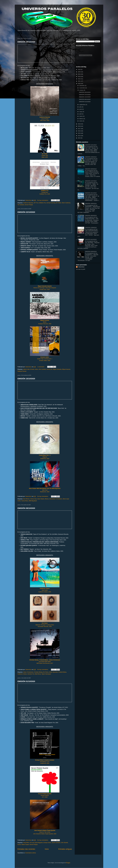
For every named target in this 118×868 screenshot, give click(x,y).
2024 (79, 74)
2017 (79, 129)
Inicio (47, 849)
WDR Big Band (33, 501)
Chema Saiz (33, 499)
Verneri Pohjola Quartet (45, 794)
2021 (79, 81)
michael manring (51, 203)
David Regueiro (39, 843)
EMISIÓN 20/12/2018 (91, 193)
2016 (79, 131)
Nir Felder (58, 203)
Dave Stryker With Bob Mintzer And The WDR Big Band (45, 488)
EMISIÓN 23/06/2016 (91, 157)
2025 (79, 72)
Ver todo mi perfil (81, 269)
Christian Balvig (38, 672)
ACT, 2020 (45, 797)
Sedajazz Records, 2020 (45, 324)
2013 (79, 138)
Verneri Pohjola (29, 205)
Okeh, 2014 (45, 157)
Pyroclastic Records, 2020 (45, 626)
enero (81, 121)
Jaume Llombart (56, 843)
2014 (79, 136)
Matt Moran (38, 674)
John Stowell (64, 843)
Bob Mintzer (26, 499)
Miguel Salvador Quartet (45, 286)
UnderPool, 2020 (45, 457)
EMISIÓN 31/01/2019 (91, 145)
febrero (81, 119)
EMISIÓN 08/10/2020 (26, 508)
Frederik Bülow (62, 672)
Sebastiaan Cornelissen (56, 499)
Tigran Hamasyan (46, 674)
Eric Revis (46, 672)
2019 (79, 124)
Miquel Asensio (66, 369)
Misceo (47, 499)
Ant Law (32, 843)
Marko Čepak (25, 844)
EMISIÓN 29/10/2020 (26, 42)
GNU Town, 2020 (45, 119)
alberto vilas (26, 369)
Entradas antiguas (65, 849)
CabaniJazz (81, 267)
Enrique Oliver (47, 843)
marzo (81, 116)
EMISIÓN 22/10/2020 (26, 212)
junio (81, 109)
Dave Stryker (41, 499)
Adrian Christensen (28, 672)
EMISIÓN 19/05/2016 (91, 203)
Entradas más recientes (26, 849)
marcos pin (49, 369)
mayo (81, 112)
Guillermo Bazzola (28, 203)
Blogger (68, 863)
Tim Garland (21, 205)
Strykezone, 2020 (45, 492)
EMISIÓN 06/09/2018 (91, 169)
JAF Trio (36, 203)
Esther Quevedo (53, 672)
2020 (79, 84)
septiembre (83, 105)
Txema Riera (25, 501)
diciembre (82, 86)
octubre (82, 90)
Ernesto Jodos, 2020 (45, 360)
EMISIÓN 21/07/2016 (91, 181)
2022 (79, 79)
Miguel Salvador (57, 369)
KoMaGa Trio (42, 203)
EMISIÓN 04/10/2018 (91, 240)
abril (81, 114)
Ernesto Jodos (34, 369)
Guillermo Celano (45, 589)
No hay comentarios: (43, 200)
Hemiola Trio (31, 674)
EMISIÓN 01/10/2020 (26, 681)
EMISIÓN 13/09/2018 (91, 228)
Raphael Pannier (22, 371)
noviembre (82, 88)
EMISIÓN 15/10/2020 (26, 379)
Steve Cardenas (66, 203)
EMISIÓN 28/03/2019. (91, 215)
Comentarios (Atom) (30, 853)
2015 (79, 133)
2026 (79, 69)
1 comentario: (41, 367)
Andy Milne (26, 843)
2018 (79, 126)
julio (81, 107)
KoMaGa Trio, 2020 (45, 194)
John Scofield (42, 369)
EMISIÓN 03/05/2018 (91, 252)
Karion (19, 844)
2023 (79, 77)
